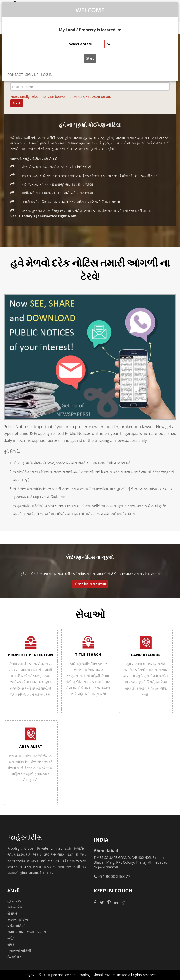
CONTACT (15, 75)
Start (90, 58)
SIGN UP (32, 75)
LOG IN (47, 75)
